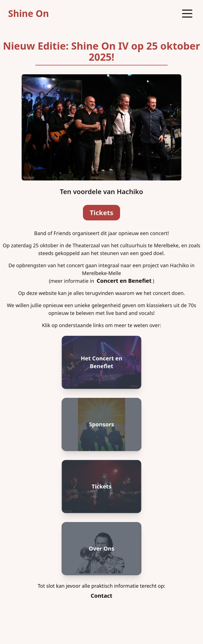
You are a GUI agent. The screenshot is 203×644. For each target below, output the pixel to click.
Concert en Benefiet (124, 281)
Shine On (28, 14)
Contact (101, 596)
